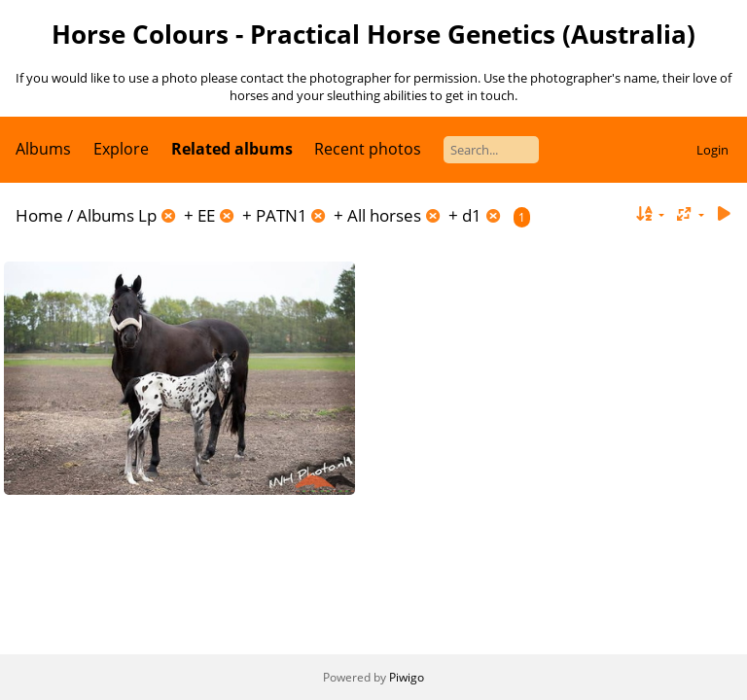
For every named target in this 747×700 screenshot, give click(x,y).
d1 (472, 215)
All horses (384, 215)
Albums (43, 149)
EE (206, 215)
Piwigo (407, 677)
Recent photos (368, 149)
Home (39, 215)
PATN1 (282, 215)
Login (712, 150)
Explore (121, 149)
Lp (147, 215)
